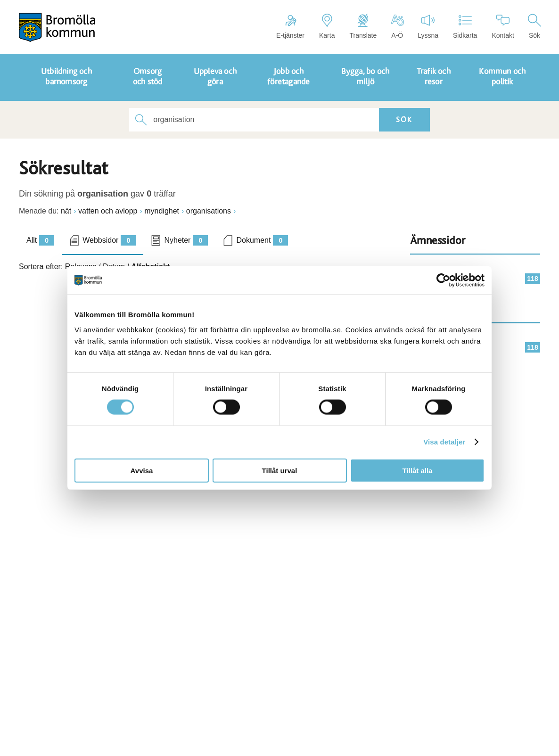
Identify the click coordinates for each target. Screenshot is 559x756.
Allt (40, 240)
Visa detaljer (444, 442)
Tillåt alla (418, 470)
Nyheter (186, 240)
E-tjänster (290, 26)
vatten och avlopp (108, 211)
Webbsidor (109, 240)
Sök (534, 26)
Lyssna (428, 26)
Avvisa (142, 470)
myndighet (162, 211)
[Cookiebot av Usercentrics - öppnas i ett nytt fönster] (443, 280)
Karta (327, 26)
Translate (363, 26)
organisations (209, 211)
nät (66, 211)
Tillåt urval (280, 470)
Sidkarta (465, 26)
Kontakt (503, 26)
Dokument (262, 240)
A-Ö (397, 26)
